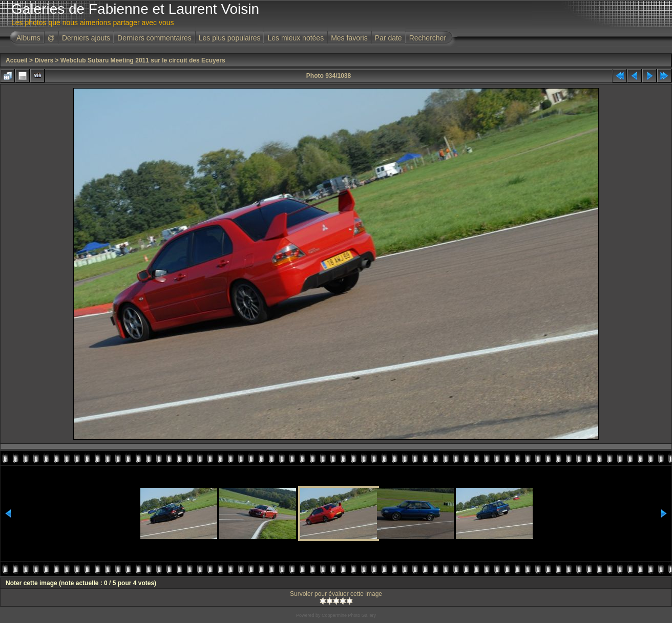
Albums (28, 38)
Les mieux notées (296, 38)
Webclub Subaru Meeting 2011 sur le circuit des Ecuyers (143, 60)
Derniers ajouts (86, 38)
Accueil (17, 60)
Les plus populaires (230, 38)
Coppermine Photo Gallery (349, 615)
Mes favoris (349, 38)
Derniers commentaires (154, 38)
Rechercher (428, 38)
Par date (388, 38)
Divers (44, 60)
